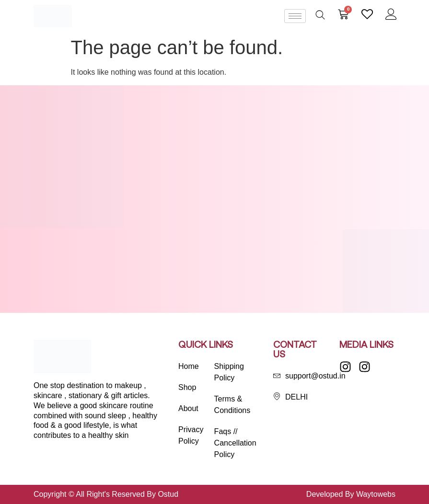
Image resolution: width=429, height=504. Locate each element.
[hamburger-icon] (295, 16)
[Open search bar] (320, 15)
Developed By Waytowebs (351, 494)
